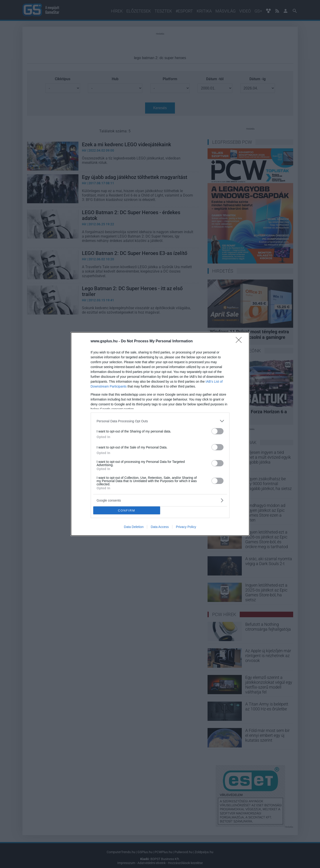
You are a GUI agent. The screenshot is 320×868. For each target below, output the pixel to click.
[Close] (240, 341)
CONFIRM (127, 510)
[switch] (217, 431)
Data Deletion (134, 527)
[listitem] (160, 421)
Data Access (160, 527)
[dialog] (160, 434)
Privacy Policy (186, 527)
